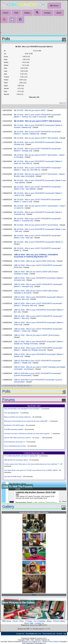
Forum (6, 13)
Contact (47, 13)
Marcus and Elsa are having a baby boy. (17, 417)
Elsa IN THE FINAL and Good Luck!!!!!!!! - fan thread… (22, 438)
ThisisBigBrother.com (33, 634)
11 (28, 386)
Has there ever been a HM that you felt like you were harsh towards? (27, 434)
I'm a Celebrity (40, 621)
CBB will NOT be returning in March (16, 460)
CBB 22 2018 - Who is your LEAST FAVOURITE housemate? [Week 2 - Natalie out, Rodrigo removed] (38, 349)
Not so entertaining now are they (15, 446)
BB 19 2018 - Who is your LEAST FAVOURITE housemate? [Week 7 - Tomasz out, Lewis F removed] (38, 116)
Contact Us (39, 623)
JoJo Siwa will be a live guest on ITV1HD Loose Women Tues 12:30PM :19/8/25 (31, 470)
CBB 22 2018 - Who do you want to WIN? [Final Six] (35, 261)
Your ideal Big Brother (11, 413)
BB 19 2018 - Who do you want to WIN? (30, 110)
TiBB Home (6, 621)
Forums (9, 400)
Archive (59, 634)
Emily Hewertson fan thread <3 (14, 442)
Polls (16, 13)
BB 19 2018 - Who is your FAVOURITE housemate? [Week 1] (38, 242)
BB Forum (54, 6)
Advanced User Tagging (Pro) (31, 642)
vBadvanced (34, 625)
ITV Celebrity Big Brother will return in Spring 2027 (21, 456)
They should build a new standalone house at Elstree (22, 409)
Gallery (27, 13)
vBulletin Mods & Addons (51, 642)
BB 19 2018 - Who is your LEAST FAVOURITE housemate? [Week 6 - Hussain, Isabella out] (38, 133)
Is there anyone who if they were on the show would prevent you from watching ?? (31, 464)
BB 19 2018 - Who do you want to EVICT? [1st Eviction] (36, 225)
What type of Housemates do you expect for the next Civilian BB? (26, 421)
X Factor (29, 621)
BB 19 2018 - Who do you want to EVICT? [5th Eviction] (36, 138)
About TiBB (29, 623)
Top (65, 634)
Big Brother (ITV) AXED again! (14, 425)
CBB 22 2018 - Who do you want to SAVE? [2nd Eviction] (37, 335)
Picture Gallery (59, 621)
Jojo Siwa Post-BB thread (13, 477)
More (34, 595)
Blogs (49, 621)
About (59, 13)
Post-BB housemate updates (14, 429)
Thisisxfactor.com (49, 634)
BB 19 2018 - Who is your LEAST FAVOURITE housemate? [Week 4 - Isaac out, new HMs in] (38, 169)
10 (24, 386)
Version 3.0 (63, 103)
